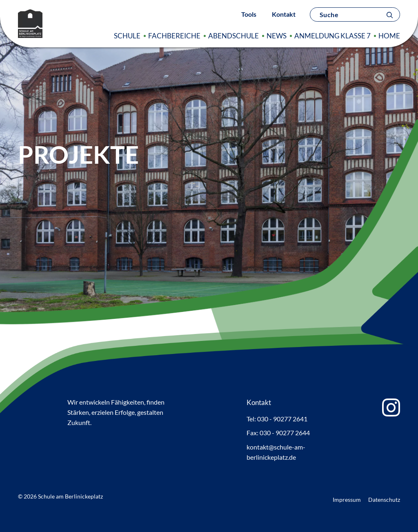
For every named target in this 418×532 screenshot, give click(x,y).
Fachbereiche (174, 36)
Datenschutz (384, 500)
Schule (127, 36)
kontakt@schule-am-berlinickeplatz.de (276, 452)
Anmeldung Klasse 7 (332, 36)
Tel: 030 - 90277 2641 (277, 419)
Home (389, 36)
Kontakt (284, 14)
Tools (249, 14)
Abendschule (233, 36)
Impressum (347, 500)
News (277, 36)
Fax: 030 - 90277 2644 (278, 433)
